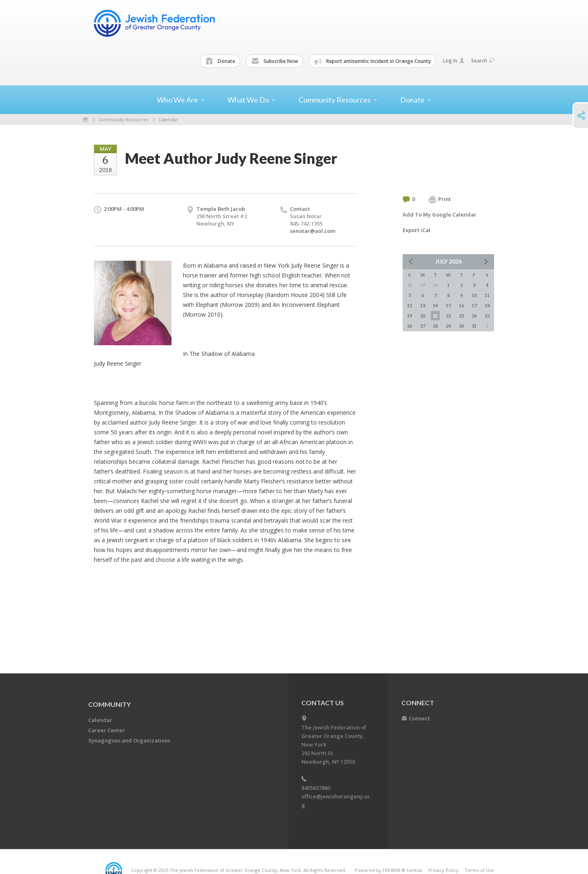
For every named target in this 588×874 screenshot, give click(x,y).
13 (423, 305)
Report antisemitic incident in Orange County (373, 61)
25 (487, 316)
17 (474, 305)
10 (474, 295)
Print (440, 199)
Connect (419, 718)
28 (435, 326)
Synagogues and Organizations (129, 740)
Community (109, 704)
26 (410, 326)
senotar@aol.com (313, 231)
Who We (181, 100)
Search (483, 61)
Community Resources (123, 120)
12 (410, 305)
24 (474, 316)
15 (448, 305)
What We (252, 100)
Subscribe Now (275, 61)
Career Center (107, 730)
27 (423, 326)
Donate (220, 61)
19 (410, 316)
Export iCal (416, 230)
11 (487, 295)
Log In (454, 61)
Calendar (168, 120)
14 (435, 305)
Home (85, 120)
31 (474, 326)
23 (461, 316)
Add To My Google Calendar (440, 215)
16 (461, 305)
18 (487, 305)
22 (448, 316)
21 (435, 316)
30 (461, 326)
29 (448, 326)
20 (423, 316)
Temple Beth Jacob (221, 209)
